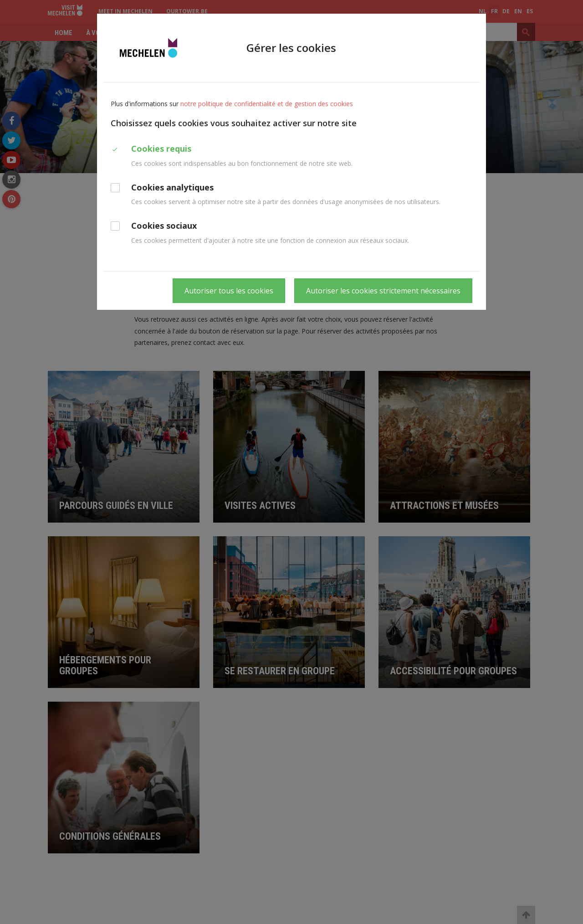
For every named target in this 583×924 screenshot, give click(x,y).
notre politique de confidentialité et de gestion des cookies (267, 104)
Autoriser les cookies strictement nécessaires (383, 291)
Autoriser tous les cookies (229, 291)
